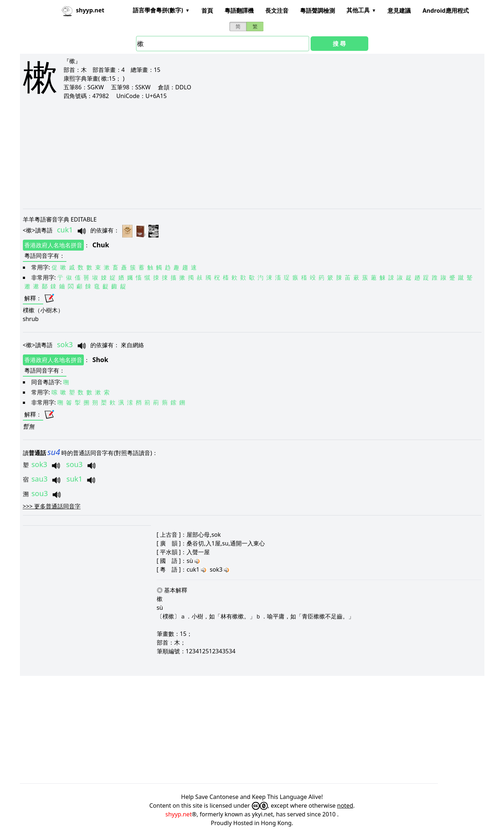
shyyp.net (179, 814)
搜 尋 (339, 44)
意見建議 (399, 11)
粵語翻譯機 (239, 11)
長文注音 (277, 11)
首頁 (207, 11)
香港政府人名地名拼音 (53, 245)
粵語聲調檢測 (317, 11)
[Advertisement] (241, 154)
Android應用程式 (445, 11)
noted (345, 805)
